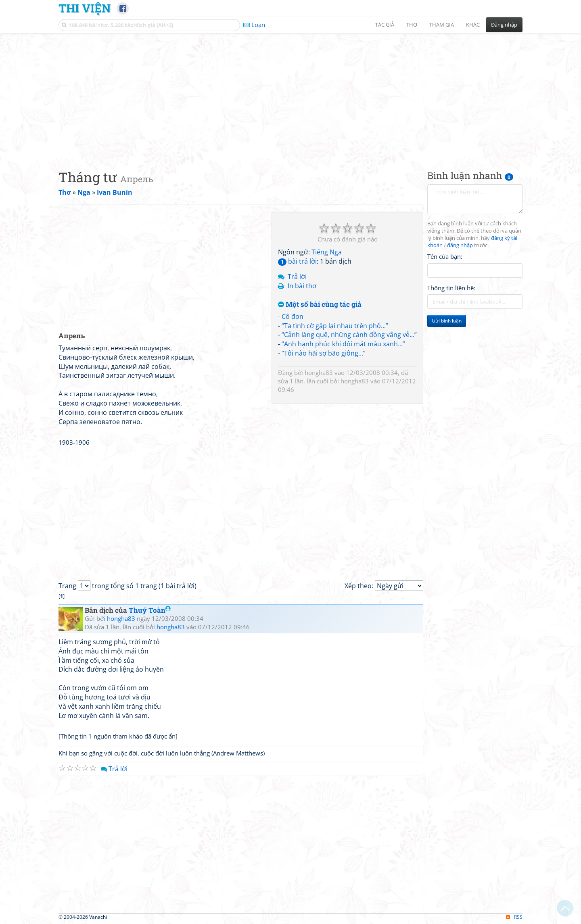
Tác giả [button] (385, 25)
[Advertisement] (290, 95)
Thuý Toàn (150, 610)
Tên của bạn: (445, 256)
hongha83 (319, 373)
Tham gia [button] (442, 25)
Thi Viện (85, 8)
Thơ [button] (412, 25)
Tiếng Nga (327, 252)
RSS (514, 917)
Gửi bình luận (447, 321)
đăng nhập (460, 245)
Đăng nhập (504, 25)
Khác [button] (473, 25)
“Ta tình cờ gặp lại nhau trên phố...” (335, 326)
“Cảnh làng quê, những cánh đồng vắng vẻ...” (349, 335)
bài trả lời (297, 261)
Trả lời (297, 277)
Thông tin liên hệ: (451, 288)
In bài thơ (302, 286)
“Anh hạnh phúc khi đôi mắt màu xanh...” (343, 344)
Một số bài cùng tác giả (320, 305)
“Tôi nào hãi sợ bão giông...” (324, 353)
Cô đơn (293, 316)
